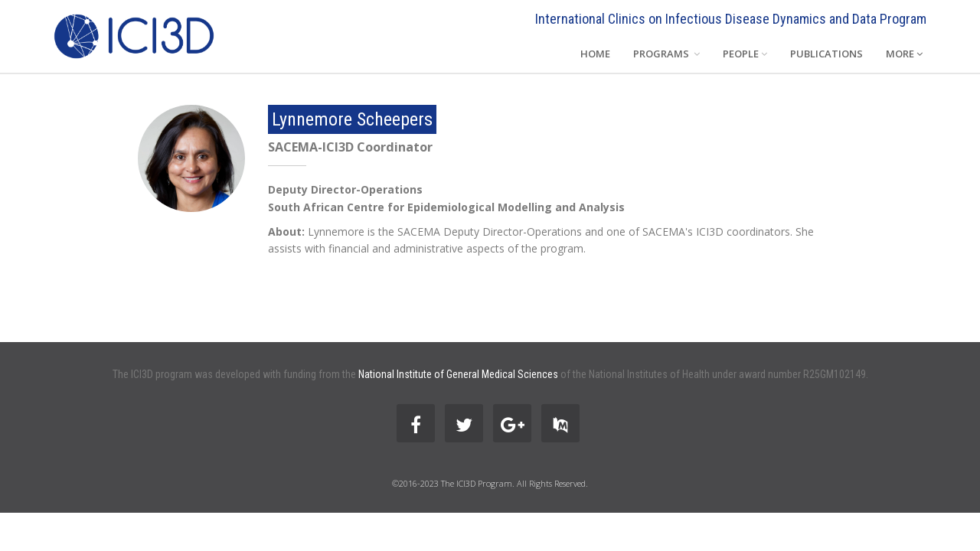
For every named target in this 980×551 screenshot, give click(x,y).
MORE (904, 54)
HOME (595, 54)
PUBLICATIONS (826, 54)
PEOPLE (745, 54)
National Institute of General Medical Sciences (458, 374)
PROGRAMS (666, 54)
